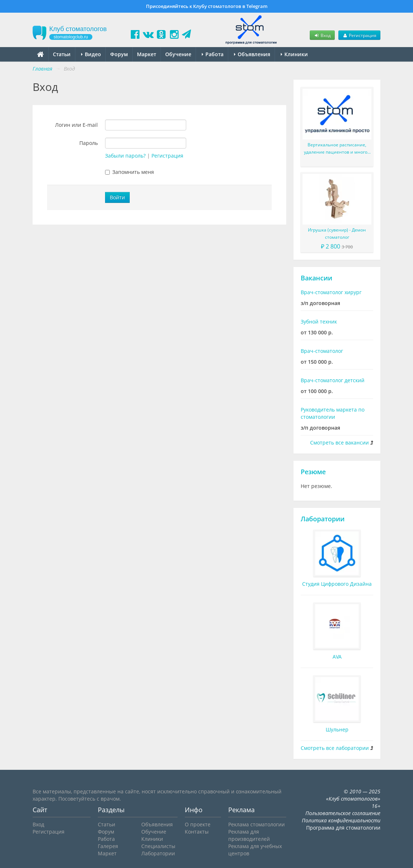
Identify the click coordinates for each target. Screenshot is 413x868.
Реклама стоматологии (256, 824)
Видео (91, 54)
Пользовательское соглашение (343, 813)
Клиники (294, 54)
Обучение (178, 54)
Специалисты (158, 846)
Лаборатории (323, 519)
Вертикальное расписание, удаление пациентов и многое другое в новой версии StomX (337, 149)
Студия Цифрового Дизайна (337, 584)
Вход (322, 35)
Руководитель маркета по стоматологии (333, 413)
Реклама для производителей (249, 835)
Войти (117, 197)
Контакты (197, 832)
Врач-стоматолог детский (333, 380)
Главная (42, 69)
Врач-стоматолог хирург (331, 292)
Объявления (252, 54)
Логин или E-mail (76, 125)
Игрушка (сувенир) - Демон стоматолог (337, 233)
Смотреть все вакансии (339, 443)
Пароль (89, 143)
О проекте (198, 824)
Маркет (147, 54)
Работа (213, 54)
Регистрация (359, 35)
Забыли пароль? (125, 156)
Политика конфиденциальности (341, 820)
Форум (119, 54)
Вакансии (316, 278)
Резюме (313, 472)
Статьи (62, 54)
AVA (337, 657)
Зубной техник (319, 322)
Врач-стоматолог (322, 351)
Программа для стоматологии (343, 828)
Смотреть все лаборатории (335, 748)
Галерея (108, 846)
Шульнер (337, 729)
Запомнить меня (130, 172)
